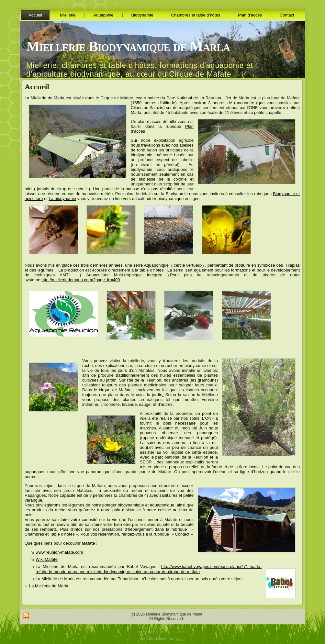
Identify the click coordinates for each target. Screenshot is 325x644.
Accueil (37, 87)
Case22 (180, 639)
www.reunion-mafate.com (59, 552)
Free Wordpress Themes (170, 632)
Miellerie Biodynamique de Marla (128, 46)
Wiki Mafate (47, 559)
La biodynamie (62, 199)
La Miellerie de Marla (49, 586)
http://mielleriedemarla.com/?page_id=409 (81, 280)
